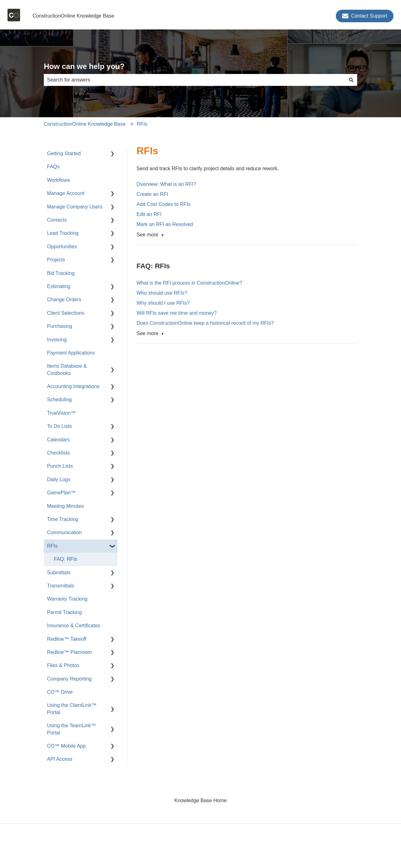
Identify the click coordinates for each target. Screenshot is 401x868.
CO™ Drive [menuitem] (60, 692)
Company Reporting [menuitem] (69, 679)
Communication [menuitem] (64, 532)
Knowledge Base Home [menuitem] (200, 800)
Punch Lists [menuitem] (60, 466)
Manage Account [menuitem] (66, 193)
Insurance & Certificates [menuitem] (74, 626)
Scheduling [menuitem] (59, 400)
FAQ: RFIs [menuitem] (66, 559)
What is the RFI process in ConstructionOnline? (189, 283)
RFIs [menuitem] (52, 546)
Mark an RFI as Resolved (165, 224)
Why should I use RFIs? (163, 303)
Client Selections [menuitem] (66, 313)
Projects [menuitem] (56, 260)
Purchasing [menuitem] (60, 326)
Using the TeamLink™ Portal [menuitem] (71, 729)
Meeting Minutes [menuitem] (65, 506)
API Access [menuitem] (60, 759)
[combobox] (195, 80)
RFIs (142, 124)
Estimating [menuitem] (59, 286)
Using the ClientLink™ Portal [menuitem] (72, 709)
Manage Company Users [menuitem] (75, 207)
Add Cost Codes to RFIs (164, 204)
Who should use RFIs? (162, 293)
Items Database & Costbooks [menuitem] (67, 369)
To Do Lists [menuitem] (59, 426)
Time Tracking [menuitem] (63, 519)
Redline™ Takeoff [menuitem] (67, 639)
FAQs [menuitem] (53, 167)
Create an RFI (152, 194)
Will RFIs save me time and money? (177, 313)
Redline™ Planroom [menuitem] (69, 652)
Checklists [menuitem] (58, 453)
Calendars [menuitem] (58, 440)
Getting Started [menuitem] (64, 153)
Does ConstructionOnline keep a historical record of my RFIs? (205, 323)
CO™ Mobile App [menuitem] (66, 746)
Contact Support (365, 16)
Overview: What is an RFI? (166, 184)
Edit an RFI (149, 214)
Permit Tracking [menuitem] (64, 612)
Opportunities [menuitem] (62, 247)
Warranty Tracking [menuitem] (67, 599)
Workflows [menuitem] (59, 180)
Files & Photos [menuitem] (63, 665)
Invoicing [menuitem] (57, 340)
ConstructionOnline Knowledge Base (73, 16)
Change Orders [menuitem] (64, 300)
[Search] (351, 80)
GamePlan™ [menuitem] (61, 493)
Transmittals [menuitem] (61, 586)
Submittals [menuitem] (59, 573)
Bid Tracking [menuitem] (61, 273)
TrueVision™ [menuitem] (61, 413)
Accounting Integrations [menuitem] (73, 386)
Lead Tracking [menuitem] (63, 233)
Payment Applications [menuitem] (71, 353)
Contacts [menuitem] (57, 220)
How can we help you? (84, 66)
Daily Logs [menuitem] (59, 479)
